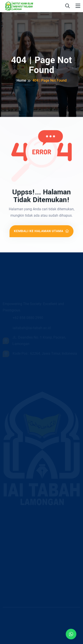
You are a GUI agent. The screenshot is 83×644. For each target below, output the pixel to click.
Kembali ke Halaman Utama (41, 231)
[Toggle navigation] (78, 6)
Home (21, 80)
